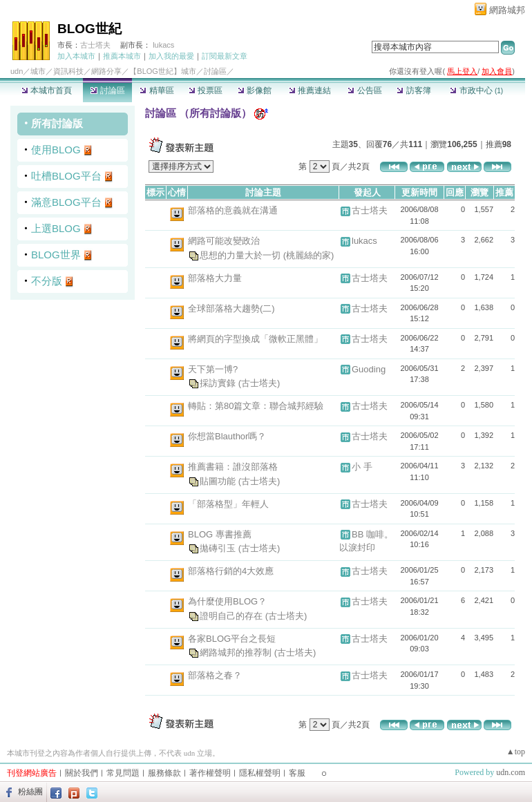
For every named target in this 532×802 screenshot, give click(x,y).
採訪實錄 (219, 383)
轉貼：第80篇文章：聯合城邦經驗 (256, 406)
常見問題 (123, 773)
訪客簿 (414, 90)
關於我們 (82, 773)
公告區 (364, 90)
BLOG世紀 (89, 29)
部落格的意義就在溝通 (233, 210)
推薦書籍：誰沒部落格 (233, 467)
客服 (297, 773)
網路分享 (106, 71)
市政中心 (476, 90)
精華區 (156, 90)
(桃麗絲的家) (309, 255)
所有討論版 (57, 123)
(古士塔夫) (259, 383)
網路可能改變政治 (224, 241)
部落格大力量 (215, 278)
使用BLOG (56, 150)
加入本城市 (76, 56)
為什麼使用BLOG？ (227, 601)
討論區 (107, 90)
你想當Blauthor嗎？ (227, 436)
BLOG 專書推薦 (220, 534)
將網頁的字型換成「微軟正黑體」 (255, 339)
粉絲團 (30, 792)
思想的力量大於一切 (241, 255)
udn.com (511, 772)
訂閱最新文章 (225, 56)
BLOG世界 (56, 255)
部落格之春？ (215, 675)
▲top (516, 752)
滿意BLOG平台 (66, 202)
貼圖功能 (219, 480)
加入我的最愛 (171, 56)
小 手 (362, 467)
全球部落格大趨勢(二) (231, 308)
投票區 (206, 90)
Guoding (369, 369)
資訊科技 (68, 71)
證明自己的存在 (232, 615)
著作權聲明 (210, 773)
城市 (38, 71)
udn (17, 71)
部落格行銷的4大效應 (231, 571)
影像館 (255, 90)
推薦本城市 (122, 56)
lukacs (163, 45)
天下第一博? (213, 369)
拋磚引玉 (219, 548)
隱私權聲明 (260, 773)
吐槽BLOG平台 (66, 176)
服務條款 (164, 773)
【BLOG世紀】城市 (163, 71)
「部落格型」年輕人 (228, 504)
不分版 (47, 281)
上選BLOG (56, 228)
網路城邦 (507, 10)
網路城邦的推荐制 (237, 652)
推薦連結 (310, 90)
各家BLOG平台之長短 (232, 639)
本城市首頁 (47, 90)
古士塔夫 (95, 45)
